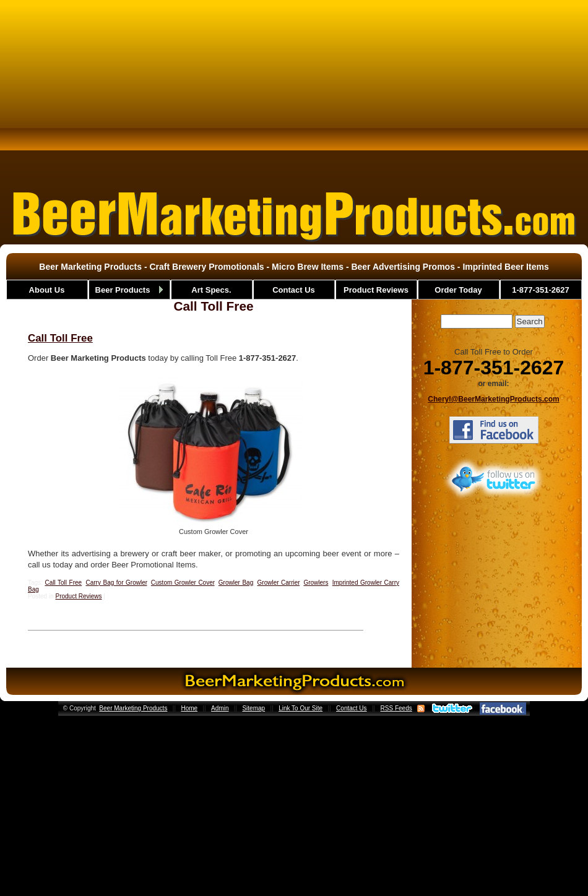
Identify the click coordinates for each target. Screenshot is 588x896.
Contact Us (351, 708)
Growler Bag (236, 583)
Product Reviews (78, 596)
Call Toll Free (60, 338)
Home (189, 708)
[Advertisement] (294, 90)
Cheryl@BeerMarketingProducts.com (493, 399)
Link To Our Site (300, 708)
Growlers (316, 583)
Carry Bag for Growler (117, 583)
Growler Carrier (279, 583)
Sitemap (253, 708)
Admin (220, 708)
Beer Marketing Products (133, 708)
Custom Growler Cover (183, 583)
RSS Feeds (396, 708)
